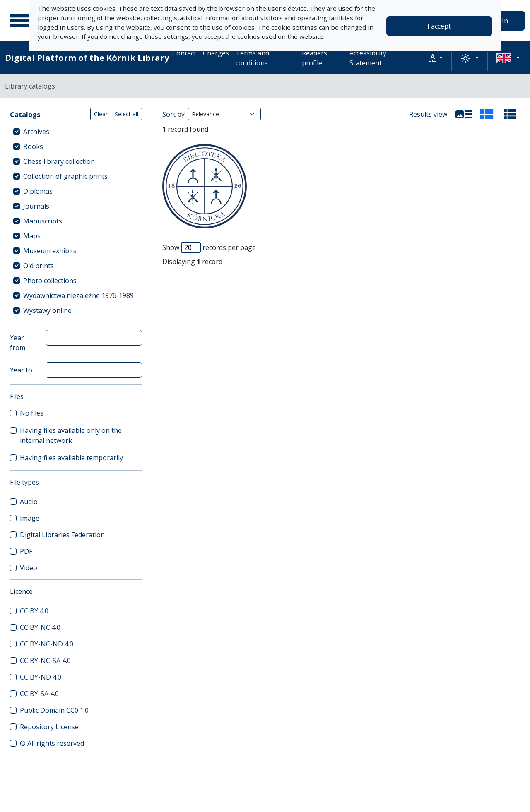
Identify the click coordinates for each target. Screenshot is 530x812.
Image (30, 518)
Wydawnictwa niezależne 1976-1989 (78, 295)
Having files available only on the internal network (71, 435)
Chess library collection (59, 161)
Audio (29, 502)
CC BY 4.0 (34, 611)
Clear (101, 114)
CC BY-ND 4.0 (41, 677)
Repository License (49, 727)
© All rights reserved (52, 743)
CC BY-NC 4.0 (40, 627)
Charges (216, 53)
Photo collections (50, 281)
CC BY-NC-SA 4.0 (45, 661)
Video (29, 568)
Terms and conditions (252, 58)
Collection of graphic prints (65, 176)
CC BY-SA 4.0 (39, 694)
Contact (184, 53)
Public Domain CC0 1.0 (54, 710)
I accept (439, 26)
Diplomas (38, 191)
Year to (21, 370)
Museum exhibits (50, 251)
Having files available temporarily (71, 458)
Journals (36, 206)
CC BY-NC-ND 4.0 (47, 644)
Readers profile (314, 58)
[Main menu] (20, 21)
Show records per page (209, 247)
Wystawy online (47, 310)
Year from (18, 343)
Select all (126, 114)
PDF (26, 551)
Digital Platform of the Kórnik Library (87, 58)
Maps (32, 236)
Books (33, 147)
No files (32, 413)
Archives (36, 132)
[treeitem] (76, 132)
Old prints (39, 266)
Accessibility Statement (368, 58)
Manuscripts (43, 221)
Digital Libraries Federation (62, 535)
